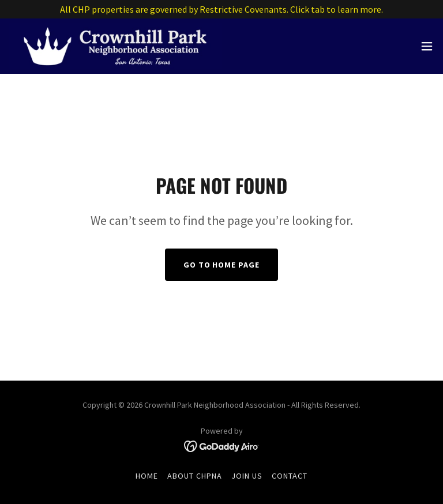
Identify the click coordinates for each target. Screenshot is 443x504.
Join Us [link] (247, 476)
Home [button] (147, 476)
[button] (427, 46)
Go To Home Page (222, 265)
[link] (115, 46)
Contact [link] (290, 476)
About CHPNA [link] (195, 476)
